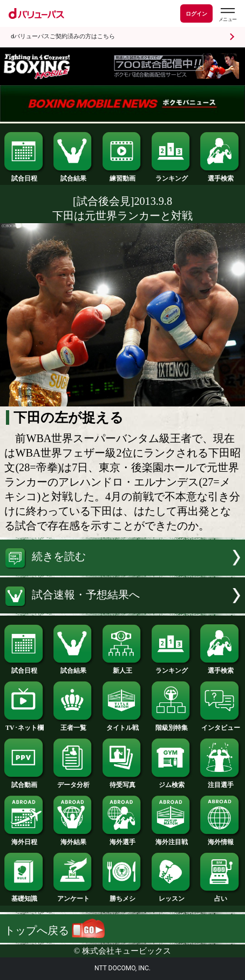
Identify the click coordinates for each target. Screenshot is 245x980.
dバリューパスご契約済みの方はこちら (63, 36)
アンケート (73, 896)
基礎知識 (24, 896)
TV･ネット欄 (24, 725)
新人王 (122, 668)
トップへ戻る (55, 930)
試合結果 (73, 176)
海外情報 (220, 839)
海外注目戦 (172, 839)
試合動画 (24, 782)
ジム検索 (172, 782)
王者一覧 (73, 725)
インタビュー (220, 725)
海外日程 (24, 839)
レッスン (172, 896)
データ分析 (73, 782)
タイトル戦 (122, 725)
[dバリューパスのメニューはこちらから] (227, 15)
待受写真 (122, 782)
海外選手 (122, 839)
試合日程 (24, 176)
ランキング (172, 176)
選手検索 (220, 176)
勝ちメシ (122, 896)
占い (220, 896)
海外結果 (73, 839)
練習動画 (122, 176)
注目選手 (220, 782)
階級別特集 (172, 725)
